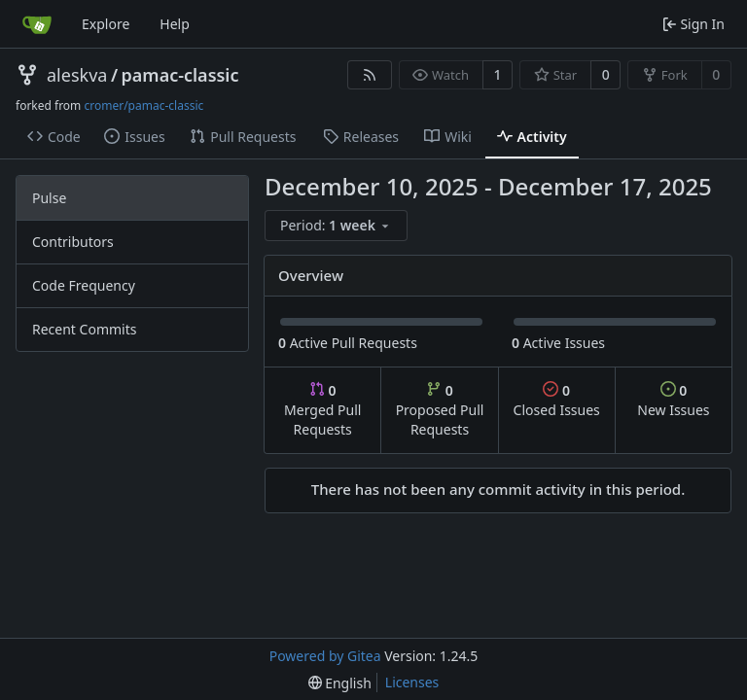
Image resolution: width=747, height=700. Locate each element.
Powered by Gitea (325, 656)
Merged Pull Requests (322, 410)
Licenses (412, 682)
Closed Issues (557, 400)
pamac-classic (180, 75)
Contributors (73, 242)
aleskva (77, 75)
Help (175, 24)
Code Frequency (84, 285)
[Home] (37, 24)
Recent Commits (84, 329)
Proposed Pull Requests (440, 410)
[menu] (336, 226)
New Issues (673, 400)
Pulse (49, 198)
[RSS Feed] (370, 75)
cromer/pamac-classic (143, 105)
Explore (106, 24)
